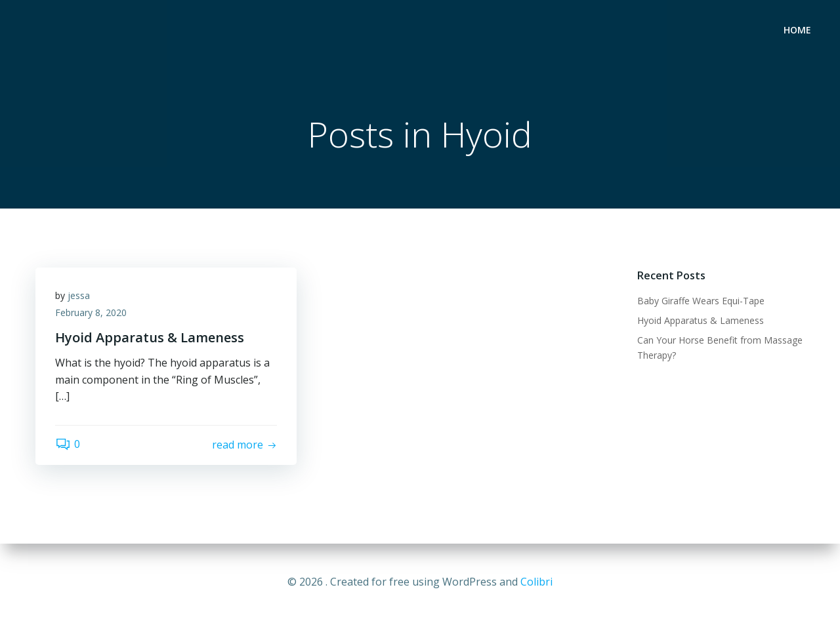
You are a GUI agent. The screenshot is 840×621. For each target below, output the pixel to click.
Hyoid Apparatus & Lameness (701, 320)
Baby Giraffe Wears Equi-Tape (701, 301)
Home (797, 30)
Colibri (536, 582)
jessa (79, 295)
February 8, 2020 (91, 312)
